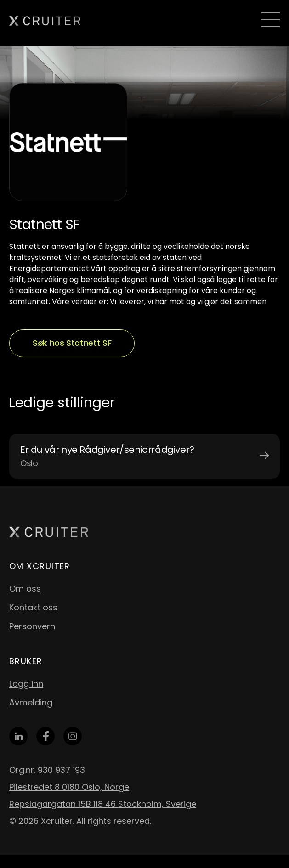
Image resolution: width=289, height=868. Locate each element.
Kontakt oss (33, 607)
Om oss (25, 589)
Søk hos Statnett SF (72, 343)
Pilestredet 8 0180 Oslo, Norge (69, 787)
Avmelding (31, 702)
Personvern (32, 626)
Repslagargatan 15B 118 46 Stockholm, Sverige (103, 804)
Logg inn (26, 684)
